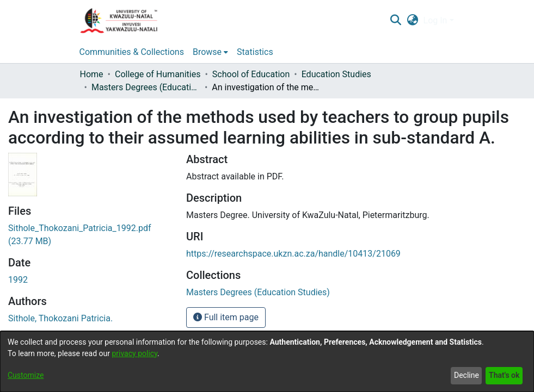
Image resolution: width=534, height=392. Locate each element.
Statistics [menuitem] (255, 52)
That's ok (504, 375)
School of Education (251, 74)
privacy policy (134, 353)
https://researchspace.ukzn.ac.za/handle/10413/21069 (293, 254)
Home (92, 74)
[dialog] (267, 362)
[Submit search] (396, 21)
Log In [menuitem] (435, 20)
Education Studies (336, 74)
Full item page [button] (226, 317)
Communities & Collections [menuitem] (132, 52)
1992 (18, 280)
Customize (26, 375)
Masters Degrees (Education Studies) (146, 87)
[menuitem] (412, 21)
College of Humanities (158, 74)
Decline (467, 375)
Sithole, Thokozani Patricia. (60, 318)
